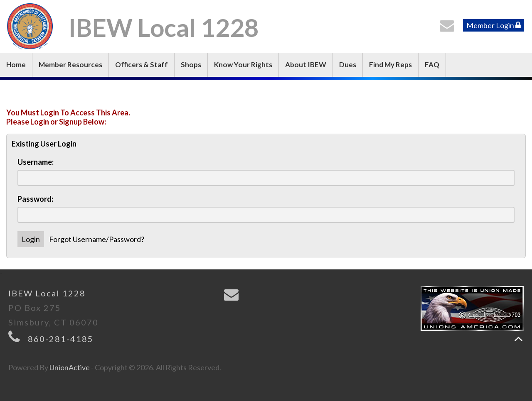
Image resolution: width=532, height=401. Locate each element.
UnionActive (70, 367)
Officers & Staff (142, 65)
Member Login (494, 25)
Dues (348, 65)
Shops (191, 65)
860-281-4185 (61, 339)
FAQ (432, 65)
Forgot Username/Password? (97, 239)
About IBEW (306, 65)
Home (16, 65)
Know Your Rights (243, 65)
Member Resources (70, 65)
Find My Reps (390, 65)
